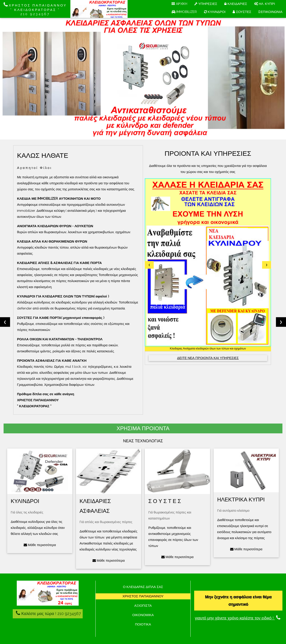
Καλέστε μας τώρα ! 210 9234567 (48, 613)
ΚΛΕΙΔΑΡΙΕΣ (236, 4)
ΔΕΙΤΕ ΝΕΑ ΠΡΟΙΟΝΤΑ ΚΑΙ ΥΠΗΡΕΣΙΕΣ (208, 358)
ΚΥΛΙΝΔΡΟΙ (215, 12)
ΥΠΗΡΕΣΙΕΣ (206, 4)
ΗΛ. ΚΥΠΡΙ (265, 4)
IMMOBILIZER (184, 12)
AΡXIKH (179, 4)
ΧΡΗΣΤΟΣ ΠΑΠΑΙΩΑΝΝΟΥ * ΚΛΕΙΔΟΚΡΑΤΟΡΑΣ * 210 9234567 (35, 9)
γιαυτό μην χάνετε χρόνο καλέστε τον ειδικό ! (238, 618)
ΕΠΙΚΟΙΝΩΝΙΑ (270, 12)
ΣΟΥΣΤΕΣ (242, 12)
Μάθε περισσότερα (40, 545)
